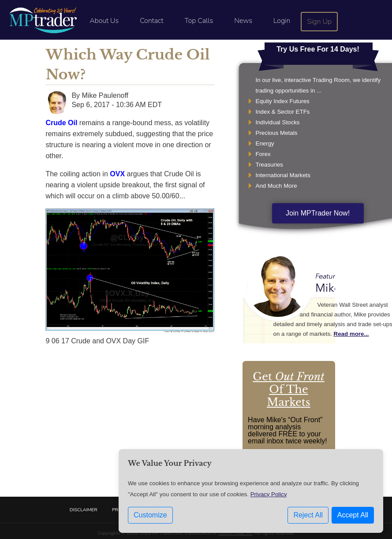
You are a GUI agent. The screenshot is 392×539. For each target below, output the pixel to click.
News (243, 21)
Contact (151, 21)
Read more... (351, 334)
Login (282, 21)
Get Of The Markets (288, 389)
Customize (150, 517)
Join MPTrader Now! (318, 213)
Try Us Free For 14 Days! (318, 49)
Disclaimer (84, 510)
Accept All (353, 517)
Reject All (308, 517)
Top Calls (199, 21)
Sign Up (320, 22)
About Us (104, 21)
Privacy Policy (269, 496)
